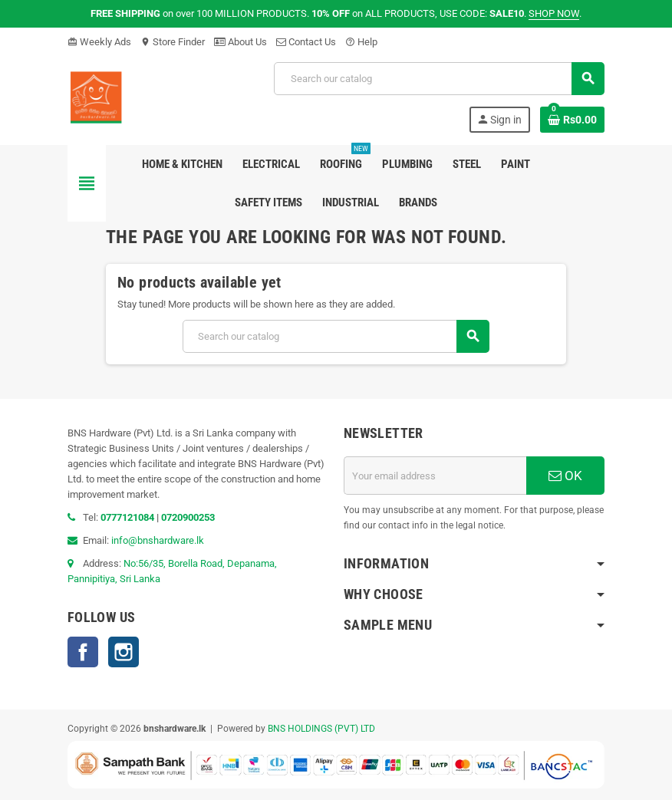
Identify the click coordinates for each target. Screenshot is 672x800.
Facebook (83, 652)
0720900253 (188, 517)
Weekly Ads (99, 42)
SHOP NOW (554, 13)
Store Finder (173, 42)
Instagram (124, 652)
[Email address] (435, 476)
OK (565, 476)
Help (361, 42)
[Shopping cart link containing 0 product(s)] (572, 120)
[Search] (439, 79)
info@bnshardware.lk (158, 540)
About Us (240, 42)
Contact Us (306, 42)
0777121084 (128, 517)
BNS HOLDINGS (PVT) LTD (321, 729)
